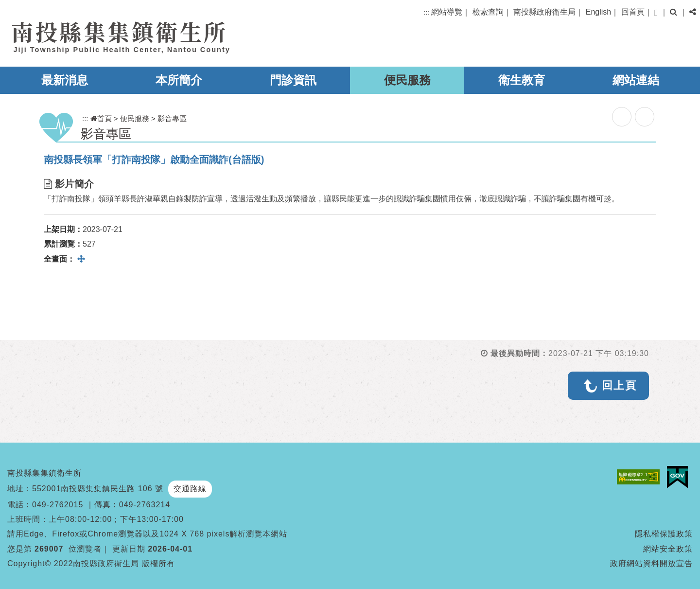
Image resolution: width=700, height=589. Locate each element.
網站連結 (636, 80)
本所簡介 (179, 80)
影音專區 (172, 118)
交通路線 (190, 489)
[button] (656, 13)
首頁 (101, 118)
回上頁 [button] (619, 385)
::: (427, 12)
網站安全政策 (668, 549)
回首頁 (633, 12)
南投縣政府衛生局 (544, 12)
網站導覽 (447, 12)
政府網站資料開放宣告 (651, 563)
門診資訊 (293, 80)
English (598, 12)
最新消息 (65, 80)
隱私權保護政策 (664, 534)
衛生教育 (522, 80)
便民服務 (407, 80)
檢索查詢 (488, 12)
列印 (645, 117)
